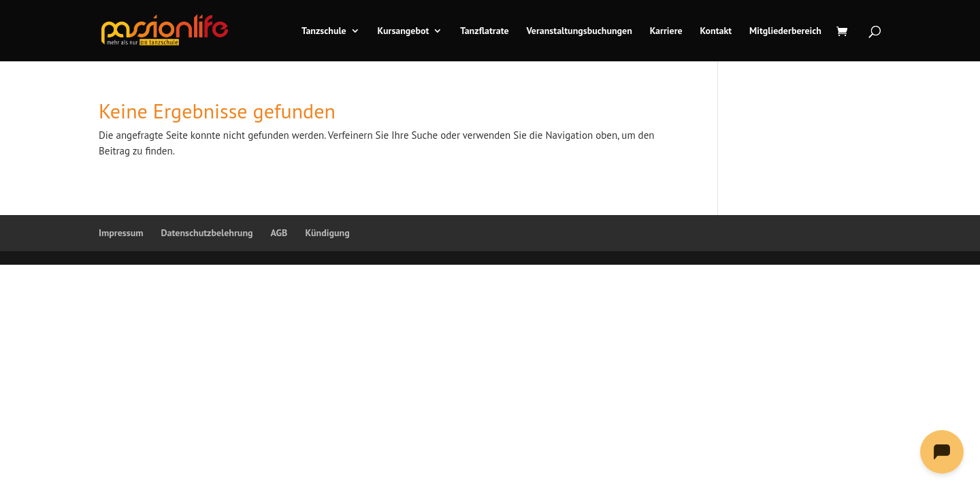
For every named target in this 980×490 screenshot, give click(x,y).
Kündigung (327, 233)
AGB (279, 233)
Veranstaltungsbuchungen (579, 31)
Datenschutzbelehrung (207, 233)
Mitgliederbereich (785, 31)
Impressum (121, 233)
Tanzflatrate (484, 31)
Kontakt (716, 31)
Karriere (666, 31)
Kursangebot (404, 31)
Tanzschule (324, 31)
